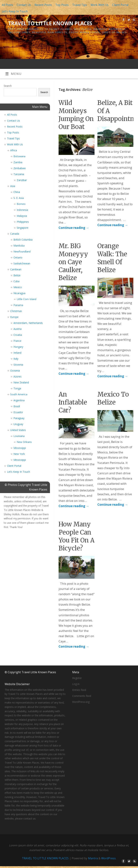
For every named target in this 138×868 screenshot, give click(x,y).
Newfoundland (22, 251)
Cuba (16, 281)
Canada (15, 234)
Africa (14, 150)
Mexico (18, 287)
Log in (76, 684)
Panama (18, 305)
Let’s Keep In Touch (15, 11)
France (17, 341)
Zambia (18, 162)
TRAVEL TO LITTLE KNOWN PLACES (50, 23)
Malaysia (22, 216)
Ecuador (18, 412)
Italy (16, 359)
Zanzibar (22, 180)
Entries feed (79, 690)
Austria (18, 329)
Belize (17, 275)
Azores (18, 376)
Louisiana (19, 436)
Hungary (18, 347)
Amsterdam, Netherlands (28, 323)
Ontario (18, 257)
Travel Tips (80, 5)
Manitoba (19, 246)
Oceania (15, 371)
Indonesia (22, 210)
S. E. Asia (19, 198)
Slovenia (18, 365)
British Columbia (23, 240)
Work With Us (100, 5)
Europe (14, 317)
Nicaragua (19, 293)
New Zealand (21, 382)
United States (18, 430)
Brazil (17, 406)
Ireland (17, 353)
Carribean (16, 269)
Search (8, 86)
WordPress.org (81, 702)
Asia (13, 186)
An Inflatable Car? (73, 402)
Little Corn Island (27, 299)
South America (19, 394)
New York (19, 454)
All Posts (7, 5)
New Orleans (24, 442)
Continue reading (74, 228)
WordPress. (109, 858)
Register (77, 678)
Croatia (18, 335)
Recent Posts (43, 5)
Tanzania (19, 174)
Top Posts (62, 5)
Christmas (16, 311)
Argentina (19, 400)
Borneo (21, 204)
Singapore (23, 228)
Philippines (23, 222)
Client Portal (120, 5)
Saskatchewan (22, 263)
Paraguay (19, 418)
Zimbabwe (20, 168)
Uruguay (18, 424)
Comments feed (82, 696)
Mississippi (20, 448)
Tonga (17, 388)
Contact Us (24, 5)
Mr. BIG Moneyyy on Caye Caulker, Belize (73, 262)
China (17, 192)
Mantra (93, 858)
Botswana (19, 156)
